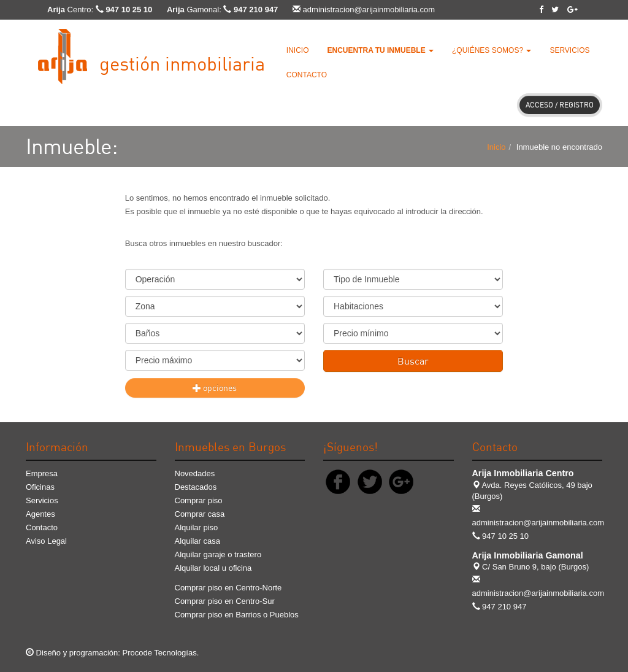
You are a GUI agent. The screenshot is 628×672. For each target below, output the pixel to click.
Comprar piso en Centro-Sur (225, 601)
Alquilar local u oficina (213, 568)
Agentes (40, 514)
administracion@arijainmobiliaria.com (369, 10)
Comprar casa (200, 514)
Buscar (413, 361)
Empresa (42, 473)
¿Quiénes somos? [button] (492, 50)
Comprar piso (199, 500)
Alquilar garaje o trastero (218, 554)
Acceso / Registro (560, 105)
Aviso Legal (46, 541)
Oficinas (40, 487)
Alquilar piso (197, 527)
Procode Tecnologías (160, 653)
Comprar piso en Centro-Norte (228, 588)
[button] (380, 50)
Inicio (298, 50)
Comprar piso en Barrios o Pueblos (237, 615)
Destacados (196, 487)
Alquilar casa (197, 541)
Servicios (569, 50)
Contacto (307, 75)
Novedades (195, 473)
